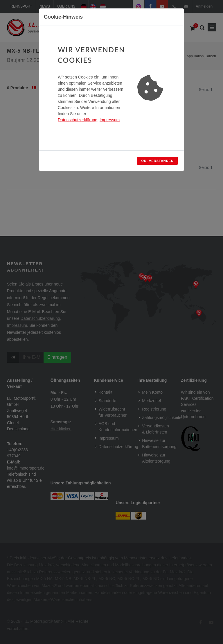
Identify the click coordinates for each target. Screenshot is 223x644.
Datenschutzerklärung (78, 120)
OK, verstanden (157, 161)
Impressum (110, 120)
